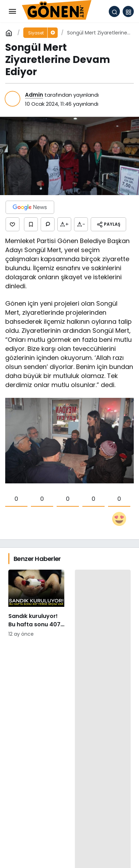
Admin (34, 95)
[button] (128, 11)
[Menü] (12, 11)
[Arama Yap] (114, 11)
